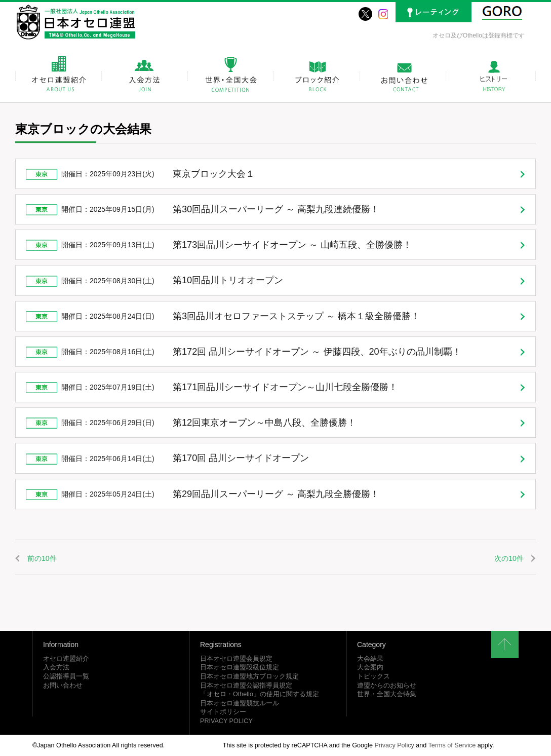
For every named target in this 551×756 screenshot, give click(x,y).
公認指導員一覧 (66, 676)
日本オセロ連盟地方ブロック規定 (249, 676)
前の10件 (42, 558)
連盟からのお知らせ (387, 686)
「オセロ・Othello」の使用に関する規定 (260, 694)
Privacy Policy (394, 745)
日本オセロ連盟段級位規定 (240, 667)
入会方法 (56, 667)
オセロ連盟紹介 (66, 659)
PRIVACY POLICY (226, 721)
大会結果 (370, 659)
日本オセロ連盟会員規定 (236, 659)
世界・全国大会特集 (387, 694)
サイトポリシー (223, 712)
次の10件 (509, 558)
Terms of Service (452, 745)
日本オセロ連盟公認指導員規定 (246, 686)
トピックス (373, 676)
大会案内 (370, 667)
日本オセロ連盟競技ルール (240, 703)
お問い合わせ (63, 686)
